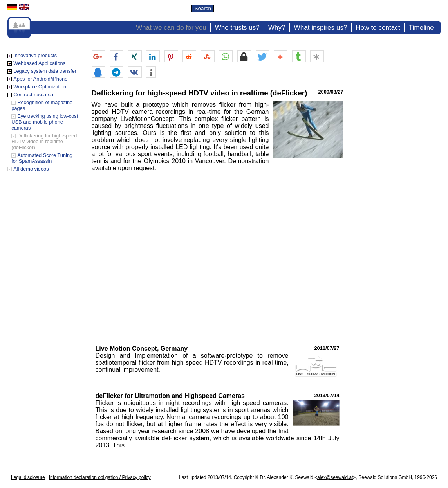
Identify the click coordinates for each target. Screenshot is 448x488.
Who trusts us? (237, 28)
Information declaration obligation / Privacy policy (100, 477)
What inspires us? (321, 28)
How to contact (378, 28)
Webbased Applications (39, 63)
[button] (98, 57)
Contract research (33, 95)
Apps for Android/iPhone (40, 79)
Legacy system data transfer (45, 71)
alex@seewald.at (335, 477)
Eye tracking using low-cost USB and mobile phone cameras (45, 122)
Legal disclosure (28, 477)
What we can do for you (171, 28)
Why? (277, 28)
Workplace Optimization (40, 87)
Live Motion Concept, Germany (142, 348)
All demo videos (31, 169)
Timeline (421, 28)
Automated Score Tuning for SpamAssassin (42, 158)
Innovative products (35, 55)
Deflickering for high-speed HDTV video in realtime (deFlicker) (44, 141)
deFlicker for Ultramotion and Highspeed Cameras (170, 396)
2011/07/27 (327, 348)
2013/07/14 (327, 395)
